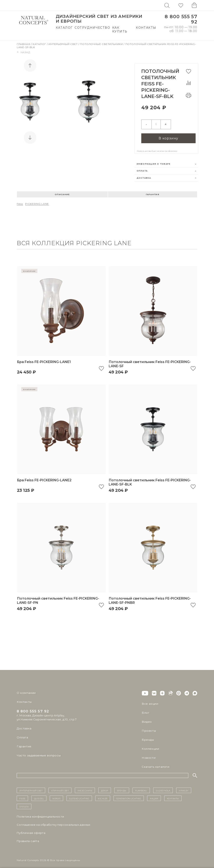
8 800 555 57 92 (181, 19)
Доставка (144, 175)
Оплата (142, 168)
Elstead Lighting (79, 795)
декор (105, 787)
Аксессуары (85, 787)
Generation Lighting (129, 795)
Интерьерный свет (63, 44)
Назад (24, 52)
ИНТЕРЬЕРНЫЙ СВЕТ (31, 787)
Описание (62, 191)
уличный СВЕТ (60, 787)
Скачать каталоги (155, 764)
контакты (173, 795)
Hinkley (184, 787)
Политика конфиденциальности (40, 814)
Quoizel (39, 795)
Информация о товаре (154, 161)
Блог (145, 710)
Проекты (148, 728)
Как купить (120, 30)
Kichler (103, 795)
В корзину (168, 135)
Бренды (147, 737)
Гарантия (153, 191)
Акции (154, 795)
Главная (24, 44)
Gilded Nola (163, 787)
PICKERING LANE (37, 201)
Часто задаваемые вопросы (38, 752)
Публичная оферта (31, 830)
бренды (122, 787)
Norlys (56, 795)
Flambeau (141, 787)
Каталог (64, 28)
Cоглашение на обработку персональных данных (54, 822)
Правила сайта (28, 838)
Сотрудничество (92, 28)
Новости (148, 755)
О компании (26, 690)
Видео (146, 719)
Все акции (149, 701)
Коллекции (150, 746)
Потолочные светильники (102, 44)
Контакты (146, 28)
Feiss (20, 201)
